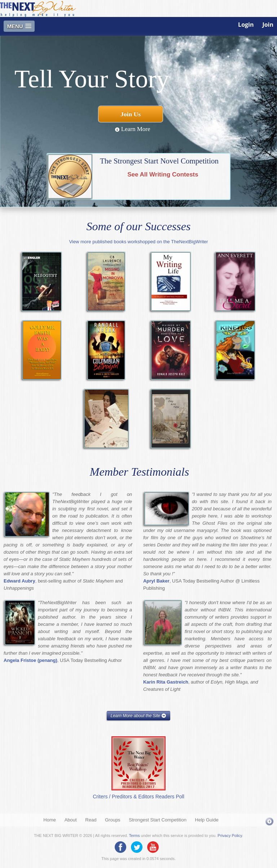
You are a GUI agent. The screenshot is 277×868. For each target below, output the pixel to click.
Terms (135, 836)
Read (91, 820)
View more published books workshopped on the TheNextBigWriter (138, 242)
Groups (113, 820)
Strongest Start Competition (158, 820)
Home (50, 820)
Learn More (133, 129)
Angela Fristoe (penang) (30, 660)
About (71, 820)
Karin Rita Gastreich (166, 682)
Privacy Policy (230, 836)
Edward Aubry (19, 581)
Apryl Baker (156, 581)
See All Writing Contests (163, 175)
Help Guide (207, 820)
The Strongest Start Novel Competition (159, 161)
